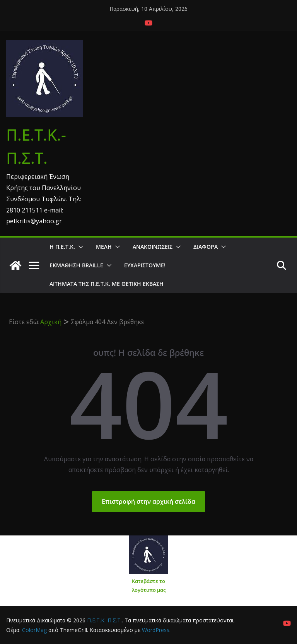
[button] (79, 247)
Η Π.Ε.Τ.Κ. (62, 247)
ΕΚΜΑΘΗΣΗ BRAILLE (76, 265)
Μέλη (104, 247)
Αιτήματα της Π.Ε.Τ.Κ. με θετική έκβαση (107, 284)
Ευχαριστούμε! (145, 265)
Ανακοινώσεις (153, 247)
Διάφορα (206, 247)
